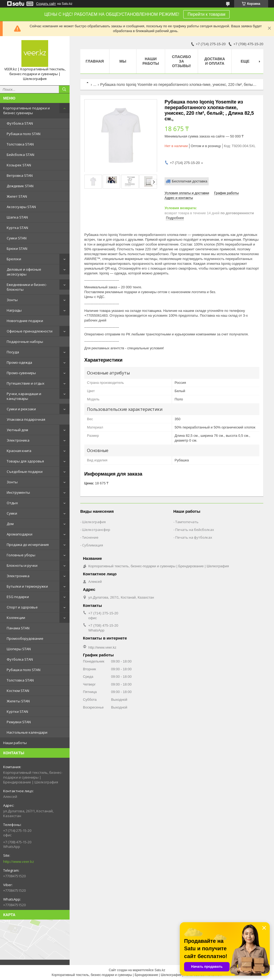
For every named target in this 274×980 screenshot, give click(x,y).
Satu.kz (160, 970)
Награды (14, 310)
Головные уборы (21, 555)
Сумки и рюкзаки (21, 409)
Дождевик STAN (20, 186)
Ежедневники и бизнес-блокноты (27, 287)
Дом (10, 524)
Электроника (18, 440)
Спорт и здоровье (22, 607)
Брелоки (14, 259)
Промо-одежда (19, 362)
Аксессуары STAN (21, 207)
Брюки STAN (17, 248)
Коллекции (16, 618)
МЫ (123, 61)
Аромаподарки (20, 534)
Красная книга (19, 451)
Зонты (12, 300)
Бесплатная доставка (190, 181)
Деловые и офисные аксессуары (24, 272)
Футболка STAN (20, 123)
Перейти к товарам (206, 14)
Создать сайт (46, 4)
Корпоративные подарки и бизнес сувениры (26, 110)
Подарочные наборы (25, 342)
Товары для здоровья (25, 461)
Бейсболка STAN (20, 155)
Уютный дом (17, 430)
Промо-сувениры (21, 373)
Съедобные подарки (25, 472)
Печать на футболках (194, 537)
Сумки (12, 513)
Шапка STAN (17, 217)
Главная (95, 61)
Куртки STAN (17, 711)
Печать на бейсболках (195, 530)
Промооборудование (25, 638)
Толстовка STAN (20, 144)
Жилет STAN (17, 196)
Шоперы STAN (19, 649)
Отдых (12, 503)
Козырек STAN (19, 165)
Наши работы (15, 743)
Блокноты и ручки (22, 565)
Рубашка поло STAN (24, 134)
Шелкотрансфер (96, 530)
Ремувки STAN (19, 722)
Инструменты (18, 492)
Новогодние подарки (25, 321)
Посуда (13, 352)
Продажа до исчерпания (28, 545)
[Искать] (64, 89)
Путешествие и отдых (26, 383)
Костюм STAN (18, 691)
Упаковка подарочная (26, 419)
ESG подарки (18, 597)
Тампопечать (187, 522)
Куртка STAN (17, 228)
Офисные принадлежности (30, 331)
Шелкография (94, 522)
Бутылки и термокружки (27, 586)
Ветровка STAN (20, 175)
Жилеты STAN (18, 701)
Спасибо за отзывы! (182, 61)
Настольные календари (27, 732)
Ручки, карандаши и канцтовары (24, 396)
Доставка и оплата (215, 61)
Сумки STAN (17, 238)
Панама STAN (18, 628)
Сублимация (93, 545)
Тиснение (90, 537)
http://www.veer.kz (19, 862)
